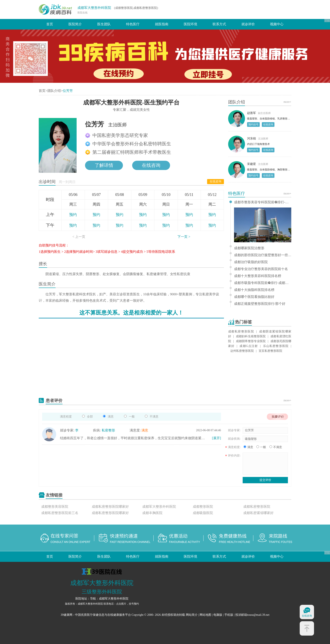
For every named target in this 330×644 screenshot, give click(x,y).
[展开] (216, 438)
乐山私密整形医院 (276, 346)
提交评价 (265, 480)
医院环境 (190, 24)
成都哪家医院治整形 (249, 248)
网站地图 (205, 615)
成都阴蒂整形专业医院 (251, 341)
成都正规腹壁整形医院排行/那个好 (260, 304)
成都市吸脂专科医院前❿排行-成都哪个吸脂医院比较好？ (263, 283)
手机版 (229, 615)
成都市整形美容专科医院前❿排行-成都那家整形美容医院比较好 (263, 202)
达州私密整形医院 (242, 351)
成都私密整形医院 (241, 331)
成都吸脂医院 (203, 513)
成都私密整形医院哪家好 (110, 507)
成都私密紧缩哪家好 (258, 513)
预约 (73, 215)
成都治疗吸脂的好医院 (251, 262)
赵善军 (251, 113)
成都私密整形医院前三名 (60, 513)
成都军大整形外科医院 (94, 8)
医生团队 (104, 24)
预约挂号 (253, 125)
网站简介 (192, 615)
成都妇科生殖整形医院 (251, 336)
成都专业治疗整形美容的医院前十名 (261, 269)
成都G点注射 (249, 346)
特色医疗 (133, 24)
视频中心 (277, 24)
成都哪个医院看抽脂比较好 (254, 297)
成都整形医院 (203, 507)
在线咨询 (216, 181)
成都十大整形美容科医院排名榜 (258, 276)
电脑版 (218, 615)
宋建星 (251, 164)
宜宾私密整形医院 (270, 351)
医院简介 (75, 24)
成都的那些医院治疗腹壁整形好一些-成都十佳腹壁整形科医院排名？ (263, 255)
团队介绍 (54, 91)
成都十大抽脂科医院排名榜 (254, 290)
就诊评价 (248, 24)
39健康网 (67, 615)
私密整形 (108, 430)
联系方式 (219, 24)
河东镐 (251, 139)
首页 (50, 24)
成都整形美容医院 (55, 507)
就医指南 (162, 24)
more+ (287, 102)
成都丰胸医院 (152, 513)
